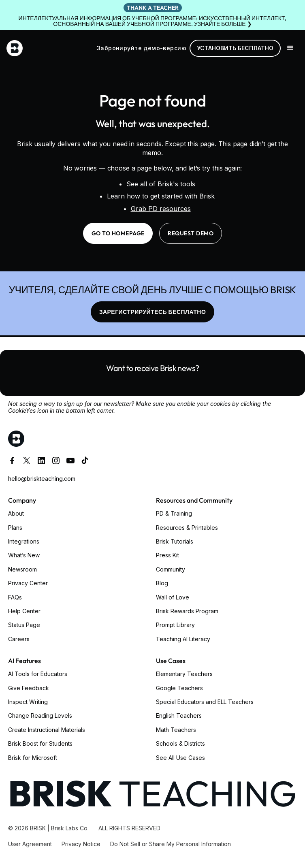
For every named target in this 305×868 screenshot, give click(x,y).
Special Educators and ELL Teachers (205, 702)
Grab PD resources (161, 209)
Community (171, 569)
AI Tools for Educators (38, 674)
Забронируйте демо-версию (142, 48)
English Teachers (179, 716)
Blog (162, 583)
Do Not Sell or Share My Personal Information (171, 844)
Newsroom (22, 569)
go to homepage (118, 233)
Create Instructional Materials (47, 730)
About (16, 513)
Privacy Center (28, 583)
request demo (191, 233)
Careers (19, 639)
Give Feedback (29, 688)
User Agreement (30, 844)
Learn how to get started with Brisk (161, 196)
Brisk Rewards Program (187, 611)
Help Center (24, 611)
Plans (15, 528)
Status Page (24, 625)
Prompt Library (175, 625)
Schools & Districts (180, 743)
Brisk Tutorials (175, 541)
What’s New (24, 555)
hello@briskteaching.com (42, 479)
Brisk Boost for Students (40, 743)
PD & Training (174, 513)
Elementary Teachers (184, 674)
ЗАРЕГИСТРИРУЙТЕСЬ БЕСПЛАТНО (153, 312)
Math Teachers (176, 730)
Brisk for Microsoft (33, 758)
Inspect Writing (28, 702)
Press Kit (167, 555)
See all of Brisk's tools (161, 184)
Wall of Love (173, 597)
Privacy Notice (81, 844)
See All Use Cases (180, 758)
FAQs (15, 597)
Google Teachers (179, 688)
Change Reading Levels (40, 716)
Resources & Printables (187, 528)
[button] (290, 48)
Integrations (24, 541)
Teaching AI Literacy (183, 639)
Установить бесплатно (235, 48)
